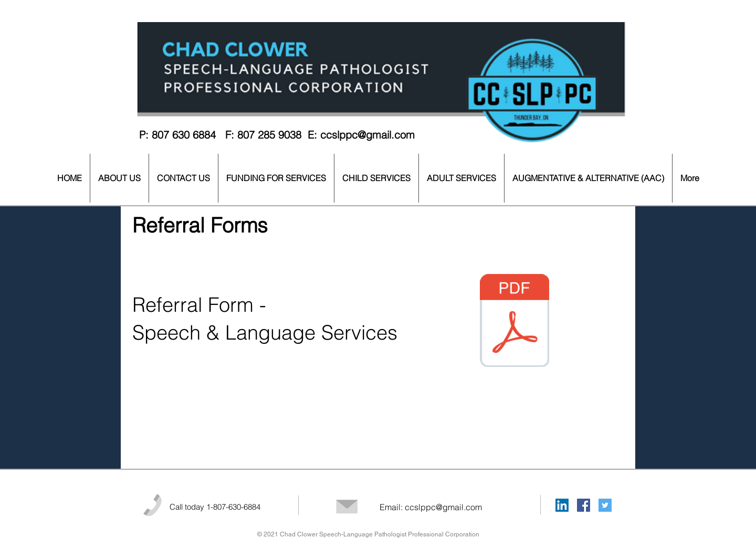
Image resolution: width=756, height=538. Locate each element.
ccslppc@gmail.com (367, 135)
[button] (119, 178)
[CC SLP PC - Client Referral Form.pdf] (514, 322)
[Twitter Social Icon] (605, 505)
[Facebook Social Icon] (584, 505)
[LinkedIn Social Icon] (562, 505)
